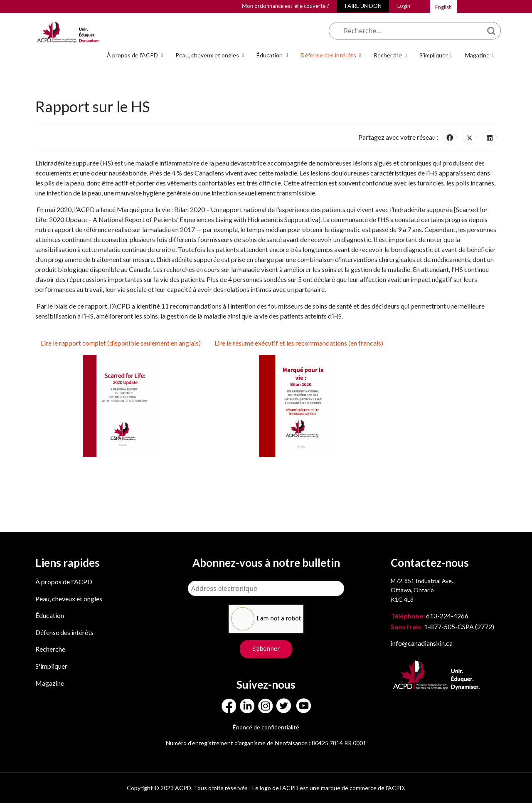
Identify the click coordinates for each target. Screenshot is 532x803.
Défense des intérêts (328, 55)
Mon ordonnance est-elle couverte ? (286, 6)
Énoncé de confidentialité (266, 727)
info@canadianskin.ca (422, 643)
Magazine (477, 55)
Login (404, 6)
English (443, 7)
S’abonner (266, 649)
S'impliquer (433, 55)
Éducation (270, 55)
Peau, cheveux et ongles (207, 55)
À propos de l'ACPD (132, 55)
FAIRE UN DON (363, 6)
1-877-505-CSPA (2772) (442, 626)
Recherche (388, 55)
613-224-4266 (430, 616)
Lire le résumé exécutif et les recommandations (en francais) (298, 343)
